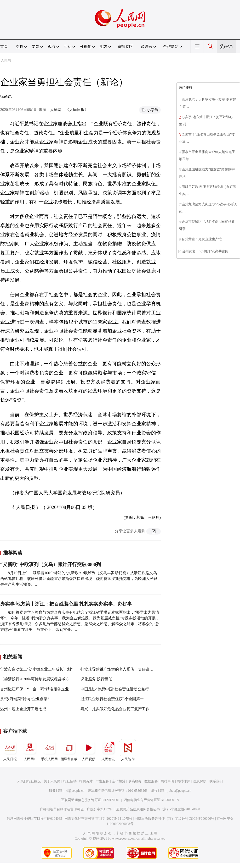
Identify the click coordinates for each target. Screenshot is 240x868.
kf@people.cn (75, 791)
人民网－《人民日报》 (69, 110)
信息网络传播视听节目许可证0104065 (34, 819)
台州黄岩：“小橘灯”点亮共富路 (205, 251)
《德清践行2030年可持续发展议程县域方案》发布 (42, 679)
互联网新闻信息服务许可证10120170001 (90, 800)
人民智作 (128, 750)
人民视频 (89, 750)
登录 (229, 46)
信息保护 (200, 781)
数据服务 (151, 781)
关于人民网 (52, 781)
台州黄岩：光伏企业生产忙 (202, 239)
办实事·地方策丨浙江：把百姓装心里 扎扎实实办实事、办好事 (66, 604)
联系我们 (216, 781)
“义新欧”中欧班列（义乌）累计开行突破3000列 (51, 564)
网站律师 (183, 781)
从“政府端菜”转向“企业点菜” (25, 699)
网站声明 (167, 781)
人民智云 (108, 750)
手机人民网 (49, 750)
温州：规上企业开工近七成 (23, 709)
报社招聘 (70, 781)
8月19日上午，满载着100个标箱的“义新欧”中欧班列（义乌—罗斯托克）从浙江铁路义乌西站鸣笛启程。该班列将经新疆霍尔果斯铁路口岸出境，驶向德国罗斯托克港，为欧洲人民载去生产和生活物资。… (79, 579)
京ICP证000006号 (202, 819)
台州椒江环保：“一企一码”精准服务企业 (34, 689)
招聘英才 (86, 781)
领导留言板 (69, 750)
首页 (4, 46)
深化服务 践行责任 (96, 679)
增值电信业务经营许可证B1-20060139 (151, 800)
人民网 (6, 60)
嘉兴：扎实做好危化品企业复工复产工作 (115, 709)
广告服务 (102, 781)
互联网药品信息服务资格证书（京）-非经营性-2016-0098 (158, 809)
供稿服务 (135, 781)
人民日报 (10, 750)
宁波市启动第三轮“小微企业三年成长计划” (36, 669)
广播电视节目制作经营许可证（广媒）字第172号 (76, 809)
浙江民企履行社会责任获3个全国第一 (112, 699)
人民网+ (30, 750)
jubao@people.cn (179, 791)
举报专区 (125, 46)
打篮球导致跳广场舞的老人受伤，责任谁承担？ (121, 669)
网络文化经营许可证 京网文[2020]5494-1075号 (98, 819)
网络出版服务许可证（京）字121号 (161, 819)
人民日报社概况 (29, 781)
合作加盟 (119, 781)
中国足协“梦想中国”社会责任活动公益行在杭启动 (122, 689)
